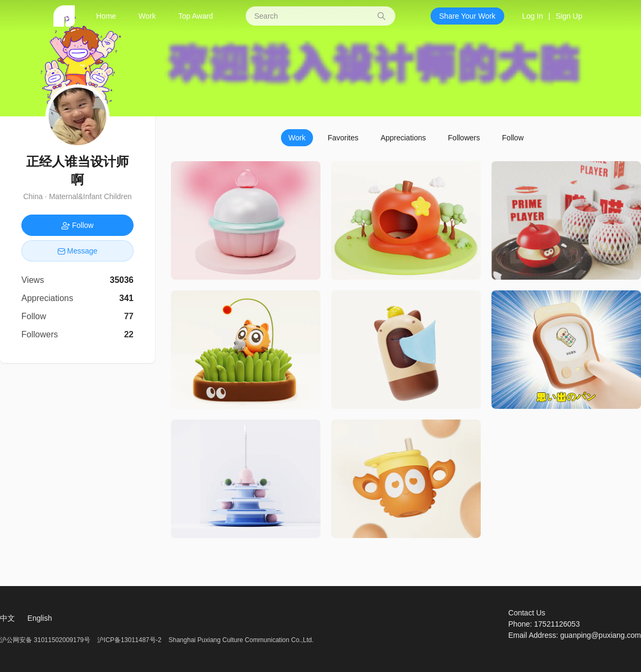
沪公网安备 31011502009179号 (46, 640)
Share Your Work (467, 16)
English (40, 618)
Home (106, 16)
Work (147, 16)
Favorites (343, 138)
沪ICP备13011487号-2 (129, 640)
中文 (7, 618)
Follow (513, 138)
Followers (464, 138)
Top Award (196, 16)
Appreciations (403, 138)
